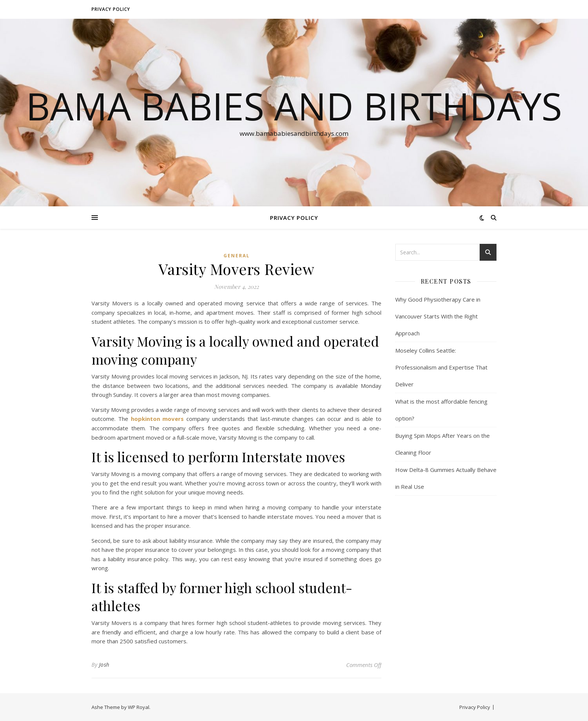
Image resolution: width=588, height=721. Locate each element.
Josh (104, 665)
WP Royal (139, 707)
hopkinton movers (157, 419)
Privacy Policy (111, 9)
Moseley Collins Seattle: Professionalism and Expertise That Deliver (441, 367)
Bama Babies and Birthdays (294, 106)
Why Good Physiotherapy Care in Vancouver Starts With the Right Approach (438, 316)
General (237, 256)
